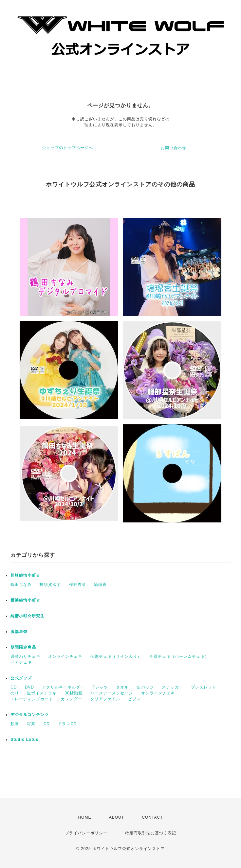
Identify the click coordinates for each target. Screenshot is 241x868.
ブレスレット (204, 687)
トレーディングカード (32, 699)
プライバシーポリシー (86, 833)
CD (14, 687)
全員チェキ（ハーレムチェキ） (179, 656)
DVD (29, 687)
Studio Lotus (24, 740)
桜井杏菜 (78, 585)
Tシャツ (100, 687)
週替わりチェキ (25, 656)
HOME (84, 817)
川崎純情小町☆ (25, 575)
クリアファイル (105, 699)
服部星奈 (19, 632)
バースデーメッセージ (112, 693)
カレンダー (72, 699)
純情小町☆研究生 (28, 616)
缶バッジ (145, 687)
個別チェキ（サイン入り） (116, 656)
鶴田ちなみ (21, 585)
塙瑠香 (100, 585)
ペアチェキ (21, 662)
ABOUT (117, 817)
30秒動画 (74, 693)
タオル (122, 687)
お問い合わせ (174, 148)
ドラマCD (67, 724)
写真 (31, 724)
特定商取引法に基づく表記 (151, 833)
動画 (15, 724)
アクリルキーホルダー (63, 687)
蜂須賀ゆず (50, 585)
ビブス (134, 699)
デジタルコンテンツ (30, 715)
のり (15, 693)
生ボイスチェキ (42, 693)
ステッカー (172, 687)
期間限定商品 (23, 647)
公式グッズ (21, 678)
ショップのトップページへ (67, 148)
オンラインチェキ (65, 656)
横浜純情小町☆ (25, 600)
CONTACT (152, 817)
